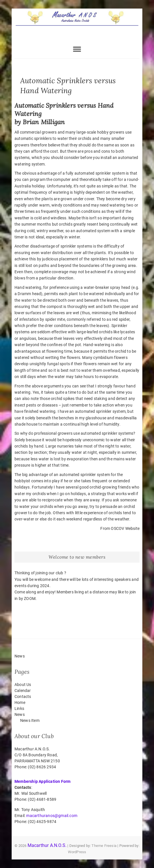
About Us (23, 685)
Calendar (23, 691)
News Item (30, 720)
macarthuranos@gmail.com (52, 816)
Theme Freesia (104, 846)
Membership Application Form (42, 781)
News (20, 714)
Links (19, 708)
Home (20, 702)
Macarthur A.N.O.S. (47, 845)
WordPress (77, 852)
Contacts (23, 697)
